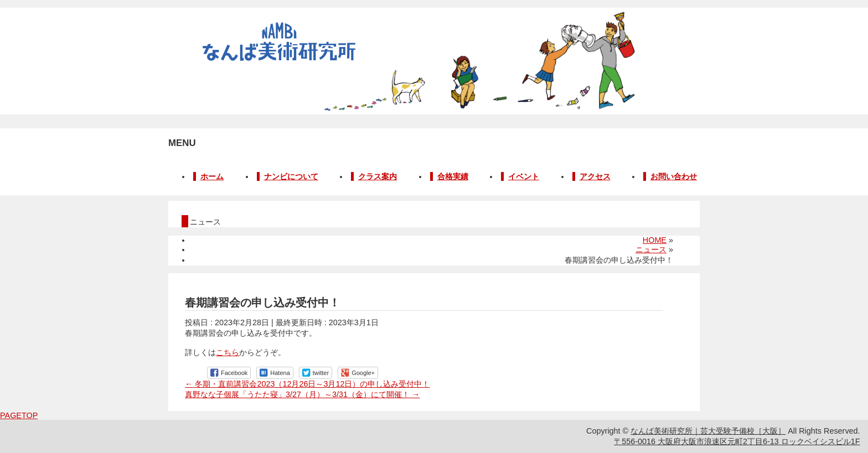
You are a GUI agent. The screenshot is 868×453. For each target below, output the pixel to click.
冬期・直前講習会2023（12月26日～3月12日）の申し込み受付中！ (307, 384)
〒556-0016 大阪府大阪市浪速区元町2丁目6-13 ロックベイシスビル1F (737, 441)
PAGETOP (19, 415)
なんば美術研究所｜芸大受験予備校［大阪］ (708, 431)
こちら (228, 352)
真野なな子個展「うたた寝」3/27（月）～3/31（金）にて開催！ (302, 394)
